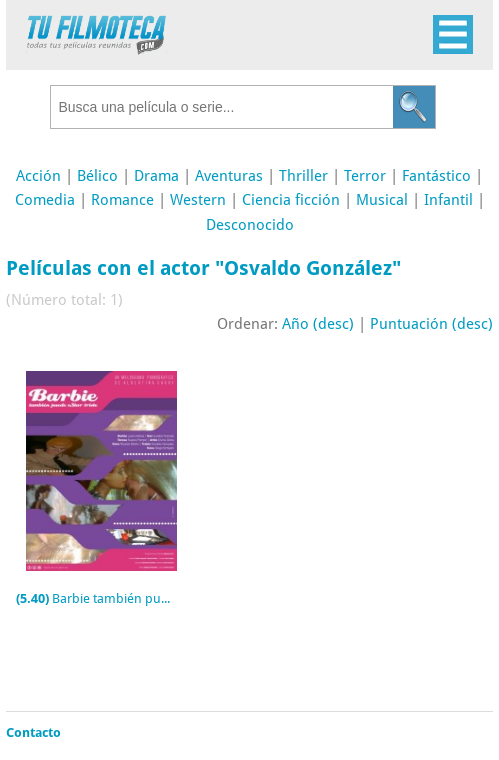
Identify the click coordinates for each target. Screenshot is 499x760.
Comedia (45, 200)
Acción (38, 176)
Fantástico (436, 176)
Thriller (303, 176)
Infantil (448, 200)
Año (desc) (318, 324)
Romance (122, 200)
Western (198, 200)
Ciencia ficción (291, 200)
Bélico (97, 176)
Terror (365, 176)
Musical (382, 200)
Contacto (33, 732)
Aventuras (229, 176)
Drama (156, 176)
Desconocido (250, 225)
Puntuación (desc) (431, 324)
